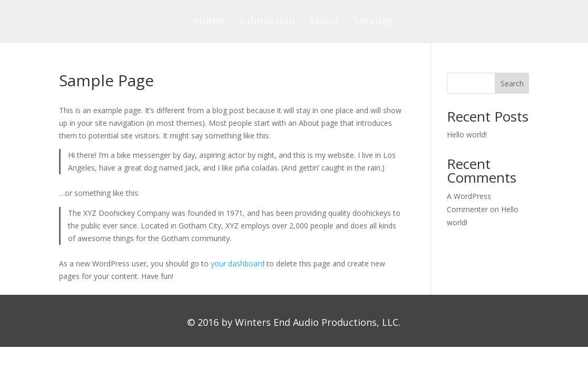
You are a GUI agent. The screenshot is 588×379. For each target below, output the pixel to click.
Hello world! (467, 134)
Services (373, 23)
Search (512, 83)
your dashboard (238, 263)
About (324, 23)
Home (209, 23)
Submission (267, 23)
